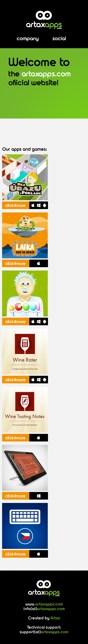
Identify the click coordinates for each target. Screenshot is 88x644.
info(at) (44, 609)
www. (44, 604)
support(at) (44, 632)
